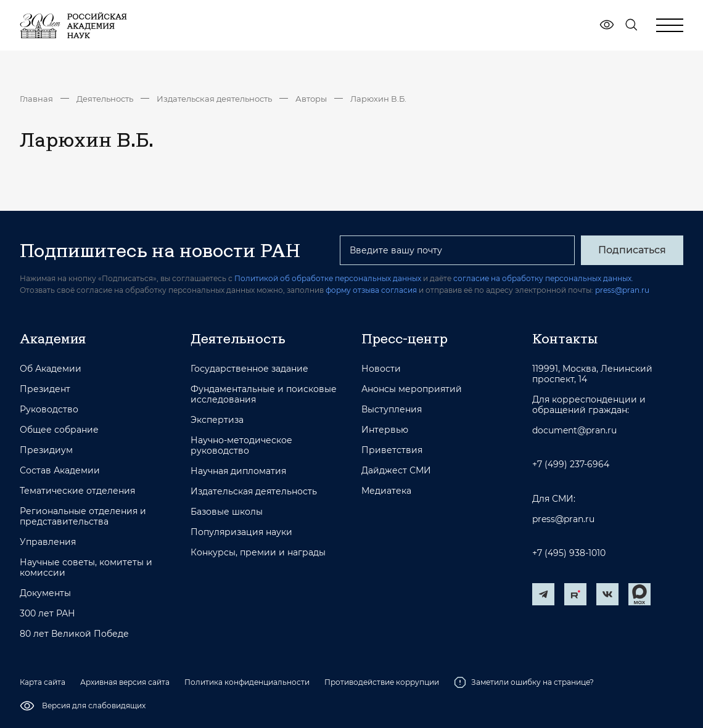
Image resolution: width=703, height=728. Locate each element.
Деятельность (105, 99)
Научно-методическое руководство (241, 446)
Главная (36, 99)
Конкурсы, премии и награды (258, 553)
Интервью (385, 430)
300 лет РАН (47, 614)
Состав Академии (60, 471)
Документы (45, 593)
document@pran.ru (574, 431)
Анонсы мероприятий (412, 389)
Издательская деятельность (214, 99)
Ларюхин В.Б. (378, 99)
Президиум (46, 450)
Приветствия (392, 450)
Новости (381, 369)
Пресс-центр (405, 338)
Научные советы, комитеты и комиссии (86, 568)
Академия (53, 338)
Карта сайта (43, 682)
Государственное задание (249, 369)
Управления (48, 542)
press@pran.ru (622, 290)
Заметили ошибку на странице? (524, 682)
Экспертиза (217, 420)
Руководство (49, 410)
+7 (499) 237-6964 (571, 464)
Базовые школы (227, 512)
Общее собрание (59, 430)
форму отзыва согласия (371, 290)
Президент (45, 389)
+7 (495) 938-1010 (569, 553)
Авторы (311, 99)
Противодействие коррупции (382, 682)
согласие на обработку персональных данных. (543, 278)
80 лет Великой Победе (74, 634)
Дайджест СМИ (396, 471)
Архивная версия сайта (125, 682)
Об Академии (51, 369)
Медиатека (386, 491)
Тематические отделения (77, 491)
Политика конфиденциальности (247, 682)
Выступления (392, 410)
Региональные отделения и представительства (83, 517)
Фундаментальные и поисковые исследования (264, 395)
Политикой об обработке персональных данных (328, 278)
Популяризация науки (241, 532)
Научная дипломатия (238, 471)
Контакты (565, 338)
